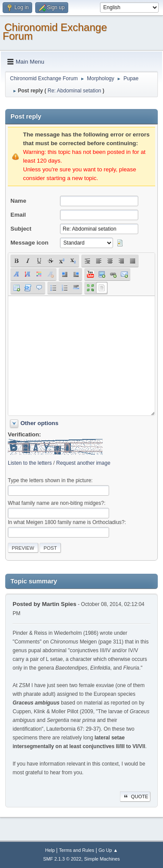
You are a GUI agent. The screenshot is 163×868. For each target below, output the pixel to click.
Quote (135, 797)
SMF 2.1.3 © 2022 (62, 859)
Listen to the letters (30, 463)
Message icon (29, 243)
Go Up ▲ (108, 850)
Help (50, 850)
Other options (39, 423)
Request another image (83, 463)
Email (18, 215)
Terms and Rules (77, 850)
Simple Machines (102, 859)
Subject (21, 229)
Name (18, 201)
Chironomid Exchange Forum (55, 32)
